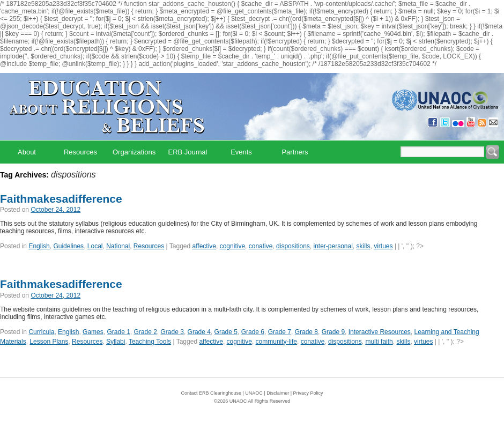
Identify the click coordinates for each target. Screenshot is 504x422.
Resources (80, 152)
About (27, 152)
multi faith (379, 342)
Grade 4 (199, 332)
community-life (276, 342)
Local (95, 246)
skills (364, 246)
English (39, 246)
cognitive (232, 246)
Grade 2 (146, 332)
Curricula (41, 332)
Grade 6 (253, 332)
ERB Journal (188, 152)
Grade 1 (118, 332)
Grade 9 (333, 332)
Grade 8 (306, 332)
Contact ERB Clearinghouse (211, 393)
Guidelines (68, 246)
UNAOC (254, 393)
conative (261, 246)
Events (241, 152)
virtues (383, 246)
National (118, 246)
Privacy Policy (308, 393)
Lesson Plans (49, 342)
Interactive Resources (380, 332)
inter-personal (333, 246)
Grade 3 (172, 332)
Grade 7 (280, 332)
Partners (295, 152)
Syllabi (116, 342)
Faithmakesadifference (61, 199)
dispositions (293, 246)
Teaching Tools (150, 342)
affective (204, 246)
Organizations (134, 152)
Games (93, 332)
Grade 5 (226, 332)
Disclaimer (278, 393)
